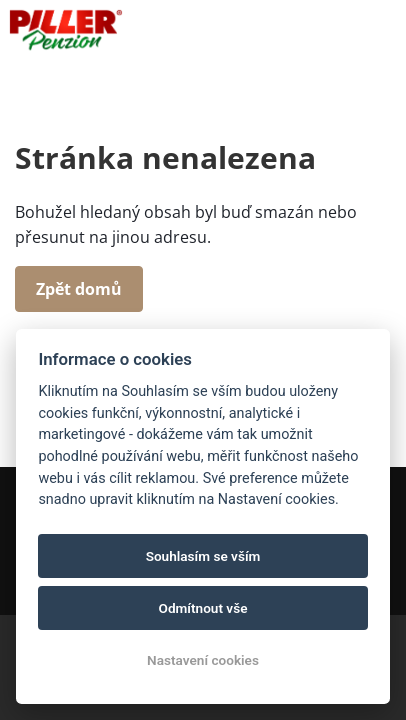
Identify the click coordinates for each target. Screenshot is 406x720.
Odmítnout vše (203, 608)
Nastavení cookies (203, 660)
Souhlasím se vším (203, 556)
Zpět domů (79, 289)
